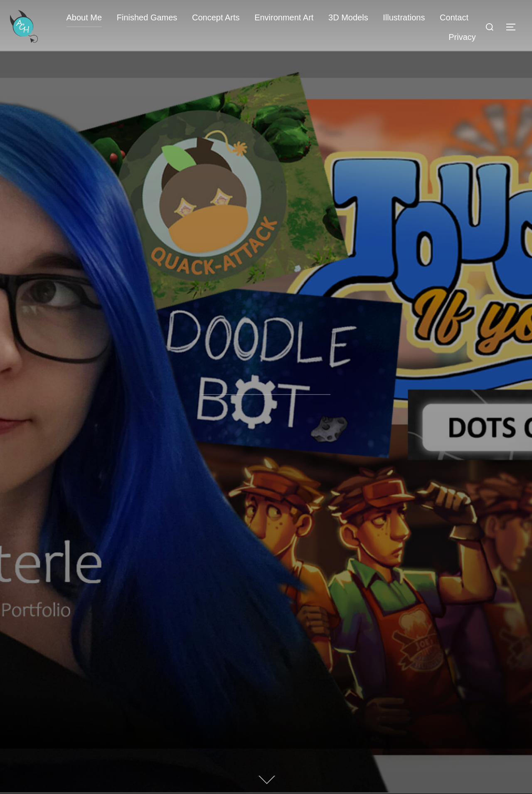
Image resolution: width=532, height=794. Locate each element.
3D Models (348, 17)
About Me (84, 17)
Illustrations (404, 17)
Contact (454, 17)
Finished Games (147, 17)
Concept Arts (216, 17)
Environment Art (284, 17)
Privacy (462, 37)
